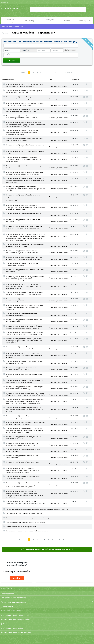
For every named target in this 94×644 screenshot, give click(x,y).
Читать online (87, 84)
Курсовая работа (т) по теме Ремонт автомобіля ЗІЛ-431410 (23, 221)
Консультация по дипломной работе (16, 620)
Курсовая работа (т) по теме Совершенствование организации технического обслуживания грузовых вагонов (24, 409)
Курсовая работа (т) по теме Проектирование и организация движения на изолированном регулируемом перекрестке (23, 132)
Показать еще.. (68, 72)
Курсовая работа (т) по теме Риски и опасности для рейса (24, 167)
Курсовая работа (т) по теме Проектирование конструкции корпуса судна (22, 264)
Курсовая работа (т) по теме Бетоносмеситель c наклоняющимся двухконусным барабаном (23, 348)
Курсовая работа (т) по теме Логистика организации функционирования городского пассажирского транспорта (24, 307)
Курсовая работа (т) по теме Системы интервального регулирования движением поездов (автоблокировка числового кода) (25, 180)
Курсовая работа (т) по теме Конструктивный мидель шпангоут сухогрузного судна (25, 245)
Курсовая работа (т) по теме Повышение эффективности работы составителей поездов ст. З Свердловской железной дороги (24, 470)
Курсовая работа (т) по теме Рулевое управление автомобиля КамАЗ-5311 (23, 438)
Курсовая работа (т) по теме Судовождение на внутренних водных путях (22, 417)
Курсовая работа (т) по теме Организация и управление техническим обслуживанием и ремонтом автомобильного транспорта (25, 207)
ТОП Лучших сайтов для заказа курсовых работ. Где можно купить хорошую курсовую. (37, 509)
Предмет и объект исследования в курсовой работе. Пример (27, 518)
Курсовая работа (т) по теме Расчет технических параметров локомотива (23, 314)
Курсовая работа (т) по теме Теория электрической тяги (24, 375)
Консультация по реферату (12, 628)
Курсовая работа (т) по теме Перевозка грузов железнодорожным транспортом (22, 463)
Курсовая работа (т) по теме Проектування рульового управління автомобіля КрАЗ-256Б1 (25, 104)
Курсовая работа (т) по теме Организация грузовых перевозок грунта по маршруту (24, 91)
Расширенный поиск (37, 14)
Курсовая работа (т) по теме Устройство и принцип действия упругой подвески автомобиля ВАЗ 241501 (24, 258)
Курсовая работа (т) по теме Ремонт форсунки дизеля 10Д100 (25, 152)
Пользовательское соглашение (14, 598)
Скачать (84, 84)
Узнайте (17, 578)
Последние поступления (49, 21)
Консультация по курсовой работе (15, 615)
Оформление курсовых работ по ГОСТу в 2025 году (24, 513)
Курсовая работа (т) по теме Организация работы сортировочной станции (23, 477)
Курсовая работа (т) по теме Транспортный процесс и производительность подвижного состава (25, 110)
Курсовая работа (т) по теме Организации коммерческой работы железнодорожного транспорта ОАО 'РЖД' (25, 189)
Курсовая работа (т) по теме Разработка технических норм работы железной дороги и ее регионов (25, 173)
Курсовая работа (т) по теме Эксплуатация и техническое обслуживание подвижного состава (23, 98)
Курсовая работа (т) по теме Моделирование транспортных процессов (22, 300)
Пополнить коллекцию (10, 21)
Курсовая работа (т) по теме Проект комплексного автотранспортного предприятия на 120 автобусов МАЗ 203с (24, 355)
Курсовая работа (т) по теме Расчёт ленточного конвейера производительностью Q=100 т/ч (23, 444)
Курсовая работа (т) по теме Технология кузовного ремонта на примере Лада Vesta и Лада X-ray (24, 117)
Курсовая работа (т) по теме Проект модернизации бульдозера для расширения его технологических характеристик (24, 341)
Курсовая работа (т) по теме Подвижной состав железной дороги (23, 457)
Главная (5, 33)
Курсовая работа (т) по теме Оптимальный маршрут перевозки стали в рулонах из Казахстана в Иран (24, 293)
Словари (68, 21)
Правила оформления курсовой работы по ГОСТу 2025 (25, 522)
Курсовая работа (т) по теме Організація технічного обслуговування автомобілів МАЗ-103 (24, 381)
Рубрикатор (29, 21)
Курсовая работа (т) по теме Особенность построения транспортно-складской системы (25, 146)
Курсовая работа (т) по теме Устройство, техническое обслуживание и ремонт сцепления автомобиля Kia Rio (26, 394)
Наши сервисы (85, 21)
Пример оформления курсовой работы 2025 (22, 527)
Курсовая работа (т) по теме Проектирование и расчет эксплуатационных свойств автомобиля (25, 85)
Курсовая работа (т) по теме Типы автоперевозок (23, 213)
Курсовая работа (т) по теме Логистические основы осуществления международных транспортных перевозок (24, 228)
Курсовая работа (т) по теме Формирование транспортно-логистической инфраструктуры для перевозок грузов (23, 159)
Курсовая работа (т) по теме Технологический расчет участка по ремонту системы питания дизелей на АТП (25, 333)
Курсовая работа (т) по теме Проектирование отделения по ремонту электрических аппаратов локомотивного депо (23, 286)
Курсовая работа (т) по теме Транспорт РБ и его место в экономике (25, 271)
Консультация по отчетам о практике (16, 633)
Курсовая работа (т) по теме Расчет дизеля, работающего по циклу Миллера (21, 369)
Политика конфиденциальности (14, 602)
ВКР (3, 624)
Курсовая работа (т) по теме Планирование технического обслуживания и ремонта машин (23, 252)
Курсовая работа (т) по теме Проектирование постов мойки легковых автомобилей (25, 140)
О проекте (4, 2)
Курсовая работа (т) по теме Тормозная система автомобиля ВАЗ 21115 (23, 450)
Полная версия (7, 606)
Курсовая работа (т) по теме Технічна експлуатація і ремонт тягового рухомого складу (24, 388)
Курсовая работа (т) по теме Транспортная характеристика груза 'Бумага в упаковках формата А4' (25, 502)
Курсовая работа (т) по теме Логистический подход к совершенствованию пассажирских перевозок (25, 327)
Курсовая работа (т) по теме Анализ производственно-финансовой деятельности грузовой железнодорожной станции (25, 278)
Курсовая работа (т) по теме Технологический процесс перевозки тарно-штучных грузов (25, 423)
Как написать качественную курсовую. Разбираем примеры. (27, 531)
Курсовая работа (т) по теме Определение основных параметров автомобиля (24, 362)
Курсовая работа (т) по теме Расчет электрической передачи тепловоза (24, 321)
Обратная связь (7, 593)
